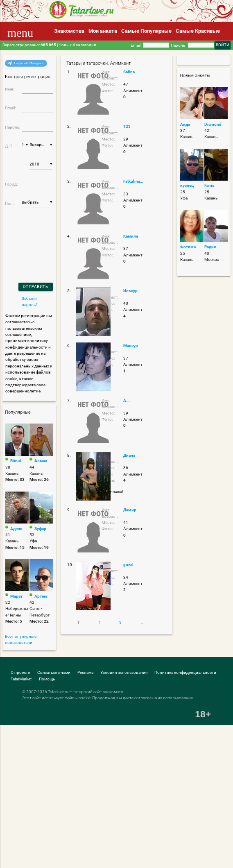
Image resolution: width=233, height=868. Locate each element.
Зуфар (40, 529)
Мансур (131, 346)
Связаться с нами (54, 672)
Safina (129, 72)
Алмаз (41, 461)
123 (127, 126)
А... (127, 400)
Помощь (47, 679)
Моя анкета (103, 31)
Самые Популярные (146, 31)
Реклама (85, 672)
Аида (185, 124)
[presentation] (27, 235)
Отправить (36, 287)
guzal (128, 565)
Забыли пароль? (30, 301)
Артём (41, 596)
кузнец (187, 185)
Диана (129, 455)
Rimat (16, 461)
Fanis (209, 185)
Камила (131, 236)
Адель (16, 529)
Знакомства (69, 31)
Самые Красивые (198, 31)
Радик (210, 247)
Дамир (130, 510)
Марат (16, 596)
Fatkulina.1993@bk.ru (133, 181)
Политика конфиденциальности (185, 672)
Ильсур (130, 291)
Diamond (213, 124)
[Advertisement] (59, 733)
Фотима (188, 247)
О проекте (20, 672)
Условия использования (124, 672)
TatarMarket (21, 679)
